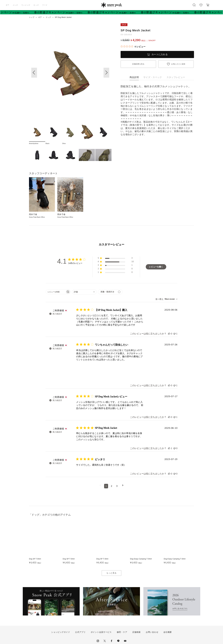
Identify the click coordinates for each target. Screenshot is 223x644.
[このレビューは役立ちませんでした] (174, 334)
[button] (106, 73)
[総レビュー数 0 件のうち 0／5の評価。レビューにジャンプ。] (133, 47)
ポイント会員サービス (101, 632)
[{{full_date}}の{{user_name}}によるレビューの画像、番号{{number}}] (83, 368)
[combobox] (84, 292)
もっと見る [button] (111, 573)
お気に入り (201, 7)
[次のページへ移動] (123, 486)
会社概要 (168, 632)
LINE (118, 641)
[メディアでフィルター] (110, 292)
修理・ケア (122, 632)
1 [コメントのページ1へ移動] (106, 486)
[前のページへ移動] (100, 486)
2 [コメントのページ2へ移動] (111, 486)
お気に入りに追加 (178, 64)
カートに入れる (160, 54)
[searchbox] (55, 292)
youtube (125, 641)
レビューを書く (156, 267)
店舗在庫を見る (138, 64)
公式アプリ (80, 632)
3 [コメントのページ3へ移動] (117, 486)
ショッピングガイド (61, 632)
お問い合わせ (152, 632)
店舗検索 (136, 632)
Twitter (105, 641)
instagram (98, 641)
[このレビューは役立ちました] (169, 334)
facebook (111, 641)
